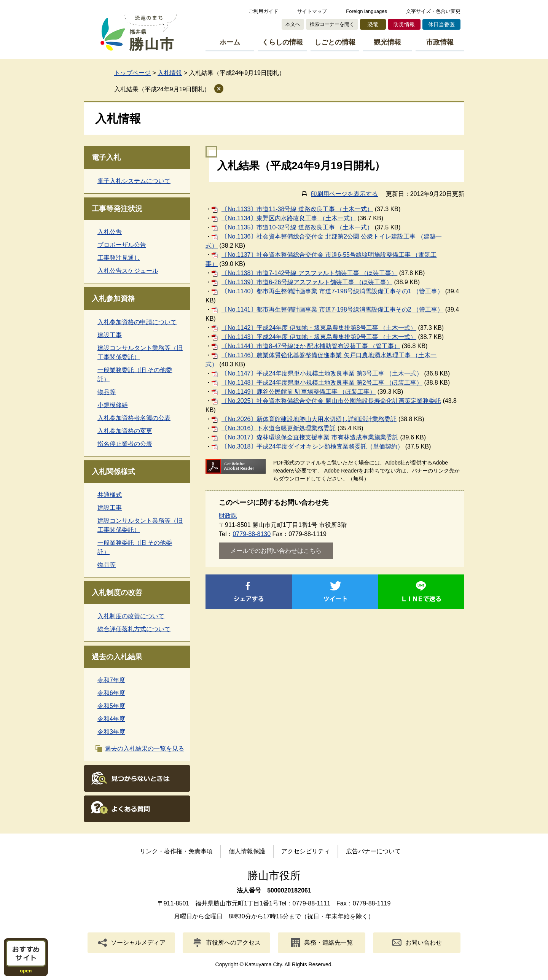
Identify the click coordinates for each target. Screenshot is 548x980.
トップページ (132, 73)
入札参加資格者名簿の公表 (134, 418)
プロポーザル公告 (122, 245)
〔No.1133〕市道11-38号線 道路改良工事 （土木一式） (297, 209)
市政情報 (440, 42)
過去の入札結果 (117, 657)
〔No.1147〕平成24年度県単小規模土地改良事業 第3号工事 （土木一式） (322, 373)
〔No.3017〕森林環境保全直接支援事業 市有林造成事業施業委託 (310, 437)
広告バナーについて (373, 851)
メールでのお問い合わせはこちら (276, 551)
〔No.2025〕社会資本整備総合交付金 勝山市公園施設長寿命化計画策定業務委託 (331, 401)
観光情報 (387, 42)
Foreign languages (366, 11)
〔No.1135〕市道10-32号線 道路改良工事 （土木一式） (297, 227)
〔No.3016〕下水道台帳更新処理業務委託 (279, 428)
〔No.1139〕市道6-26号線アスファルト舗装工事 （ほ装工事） (307, 282)
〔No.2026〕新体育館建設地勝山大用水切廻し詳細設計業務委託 (309, 419)
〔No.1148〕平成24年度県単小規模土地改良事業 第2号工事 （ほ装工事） (322, 383)
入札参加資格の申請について (137, 322)
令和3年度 (111, 732)
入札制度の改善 (117, 593)
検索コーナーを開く (332, 24)
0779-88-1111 (311, 903)
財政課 (228, 516)
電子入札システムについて (134, 181)
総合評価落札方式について (134, 629)
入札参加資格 (113, 298)
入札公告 (110, 232)
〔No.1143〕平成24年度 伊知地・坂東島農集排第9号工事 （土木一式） (319, 337)
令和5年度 (111, 706)
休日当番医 (441, 24)
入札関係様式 (113, 472)
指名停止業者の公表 (125, 444)
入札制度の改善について (131, 616)
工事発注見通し (119, 258)
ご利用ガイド (263, 11)
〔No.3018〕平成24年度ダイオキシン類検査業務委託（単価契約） (312, 446)
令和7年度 (111, 680)
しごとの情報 (335, 42)
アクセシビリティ (306, 851)
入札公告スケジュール (128, 271)
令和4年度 (111, 719)
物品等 (107, 392)
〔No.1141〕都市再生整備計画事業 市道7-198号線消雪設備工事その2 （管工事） (332, 309)
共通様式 (110, 495)
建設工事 (110, 335)
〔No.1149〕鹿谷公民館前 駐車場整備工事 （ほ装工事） (299, 392)
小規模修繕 (113, 405)
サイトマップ (312, 11)
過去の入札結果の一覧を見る (145, 749)
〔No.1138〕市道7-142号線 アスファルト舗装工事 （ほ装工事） (309, 273)
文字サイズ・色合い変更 (433, 11)
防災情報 (404, 24)
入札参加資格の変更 (125, 431)
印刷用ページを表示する (344, 194)
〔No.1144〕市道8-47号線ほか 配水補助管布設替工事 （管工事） (311, 346)
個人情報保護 (247, 851)
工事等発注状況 (117, 209)
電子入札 (106, 157)
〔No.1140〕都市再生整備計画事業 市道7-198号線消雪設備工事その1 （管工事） (332, 291)
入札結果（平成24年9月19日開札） (162, 89)
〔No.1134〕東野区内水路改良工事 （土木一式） (289, 218)
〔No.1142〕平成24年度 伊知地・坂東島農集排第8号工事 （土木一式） (319, 328)
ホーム (230, 42)
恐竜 (373, 24)
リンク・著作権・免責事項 (176, 851)
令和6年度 (111, 693)
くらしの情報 (282, 42)
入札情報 (170, 73)
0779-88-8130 (252, 534)
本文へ (293, 24)
